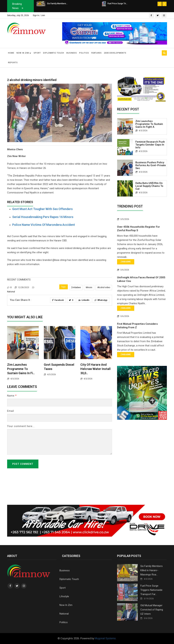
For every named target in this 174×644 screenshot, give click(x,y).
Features (96, 53)
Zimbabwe (76, 287)
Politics (84, 53)
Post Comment (23, 464)
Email (11, 411)
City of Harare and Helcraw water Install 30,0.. (95, 369)
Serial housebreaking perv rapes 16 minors (43, 217)
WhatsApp (101, 300)
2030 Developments (115, 53)
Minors (89, 287)
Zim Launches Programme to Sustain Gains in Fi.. (21, 369)
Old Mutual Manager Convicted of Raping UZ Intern (152, 610)
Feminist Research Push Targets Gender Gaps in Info (150, 145)
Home (11, 53)
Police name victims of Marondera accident (44, 225)
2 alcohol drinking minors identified (32, 80)
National (64, 614)
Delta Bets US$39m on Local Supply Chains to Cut (149, 186)
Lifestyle (64, 596)
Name (12, 396)
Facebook (58, 300)
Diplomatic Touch (54, 53)
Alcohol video (104, 287)
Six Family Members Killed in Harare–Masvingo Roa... (151, 570)
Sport (37, 53)
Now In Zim (66, 605)
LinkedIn (84, 300)
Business (72, 53)
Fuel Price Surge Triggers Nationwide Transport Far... (151, 590)
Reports (13, 63)
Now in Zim (24, 53)
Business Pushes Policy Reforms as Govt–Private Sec (151, 165)
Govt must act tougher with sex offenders (42, 209)
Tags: (64, 287)
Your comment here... (21, 426)
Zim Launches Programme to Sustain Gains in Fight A (149, 124)
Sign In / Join (39, 15)
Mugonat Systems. (106, 638)
